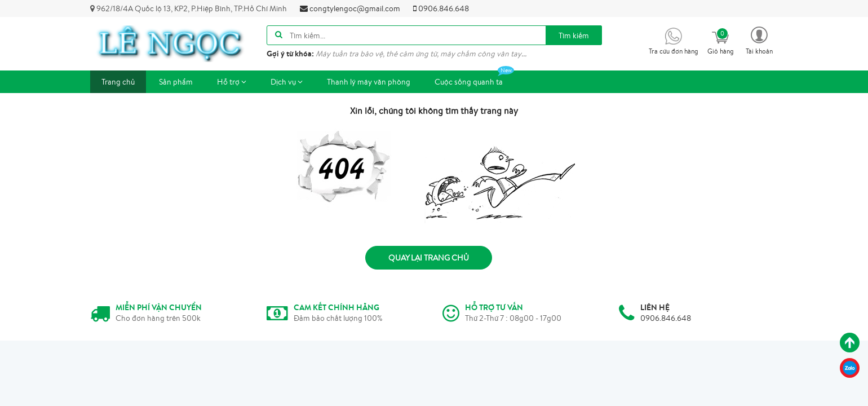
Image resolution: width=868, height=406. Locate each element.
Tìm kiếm (574, 36)
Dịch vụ (287, 82)
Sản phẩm (176, 82)
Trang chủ (118, 82)
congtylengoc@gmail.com (350, 8)
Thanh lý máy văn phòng (369, 82)
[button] (759, 40)
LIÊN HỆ (655, 307)
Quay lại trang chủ (429, 258)
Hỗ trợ (232, 82)
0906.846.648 (441, 8)
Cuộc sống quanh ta (474, 79)
